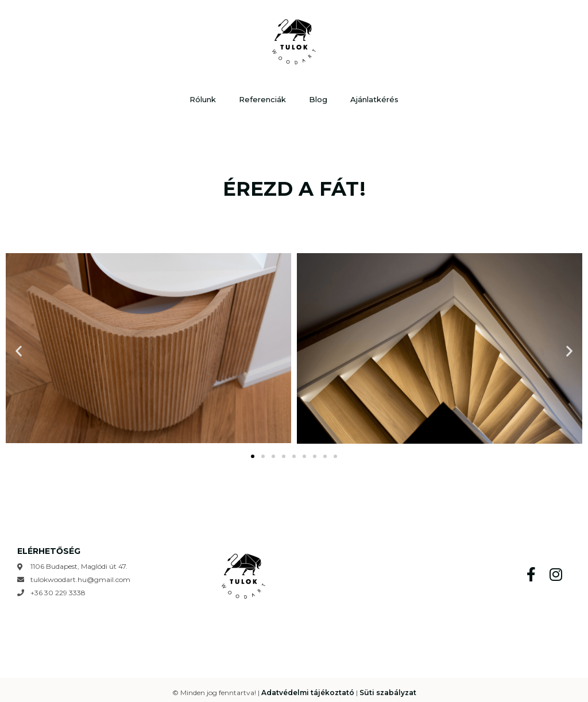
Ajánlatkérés (374, 99)
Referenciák (262, 99)
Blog (318, 99)
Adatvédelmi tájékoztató (308, 693)
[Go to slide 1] (253, 456)
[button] (19, 351)
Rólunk (203, 99)
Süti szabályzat (388, 693)
